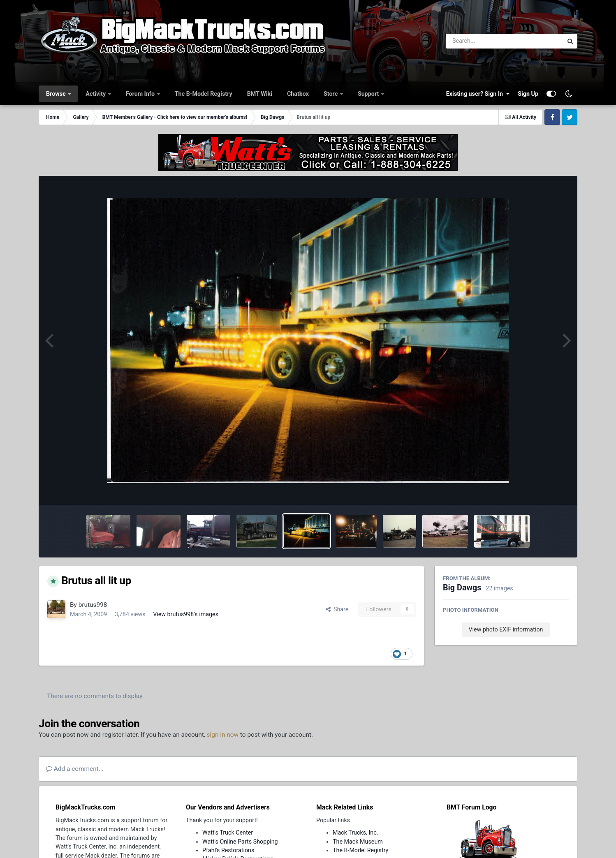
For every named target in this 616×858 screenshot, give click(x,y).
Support (369, 94)
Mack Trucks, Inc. (355, 833)
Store (331, 94)
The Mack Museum (358, 842)
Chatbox (298, 94)
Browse (57, 94)
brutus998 (93, 605)
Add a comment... (75, 769)
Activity (96, 94)
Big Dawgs (462, 588)
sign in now (223, 735)
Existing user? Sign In (478, 94)
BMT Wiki (260, 94)
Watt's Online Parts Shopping (240, 842)
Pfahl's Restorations (228, 850)
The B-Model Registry (204, 94)
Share (337, 609)
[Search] (482, 41)
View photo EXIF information (506, 629)
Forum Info (141, 94)
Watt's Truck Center (228, 833)
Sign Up (528, 94)
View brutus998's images (186, 614)
